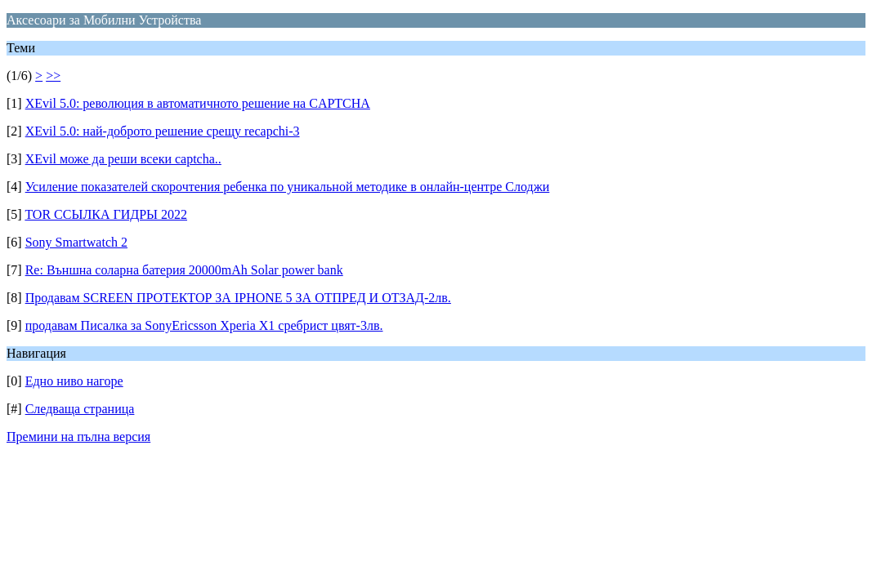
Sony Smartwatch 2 (76, 242)
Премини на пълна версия (78, 437)
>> (53, 76)
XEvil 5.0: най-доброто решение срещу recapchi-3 (163, 131)
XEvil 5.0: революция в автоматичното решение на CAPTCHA (198, 103)
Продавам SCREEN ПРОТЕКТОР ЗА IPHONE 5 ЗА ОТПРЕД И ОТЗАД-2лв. (238, 298)
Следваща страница (80, 409)
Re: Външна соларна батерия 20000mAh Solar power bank (184, 270)
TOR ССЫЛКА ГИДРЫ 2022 (106, 214)
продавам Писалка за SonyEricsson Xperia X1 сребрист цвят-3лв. (204, 325)
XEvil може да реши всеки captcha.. (123, 159)
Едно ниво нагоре (74, 381)
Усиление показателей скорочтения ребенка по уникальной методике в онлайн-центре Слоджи (288, 187)
